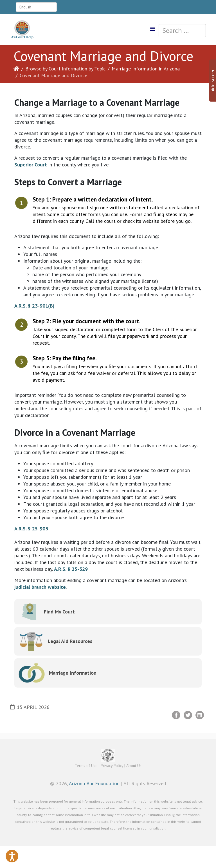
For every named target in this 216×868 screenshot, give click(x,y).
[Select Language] (36, 7)
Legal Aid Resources (70, 641)
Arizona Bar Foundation (94, 783)
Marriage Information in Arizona (146, 69)
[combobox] (182, 31)
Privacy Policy (112, 766)
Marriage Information (73, 673)
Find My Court (59, 612)
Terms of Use (86, 766)
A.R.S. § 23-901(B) (34, 306)
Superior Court (31, 165)
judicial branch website (40, 587)
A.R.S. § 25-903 (31, 529)
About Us (134, 766)
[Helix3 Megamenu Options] (153, 29)
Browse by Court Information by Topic (65, 69)
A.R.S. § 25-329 (71, 569)
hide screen (212, 81)
